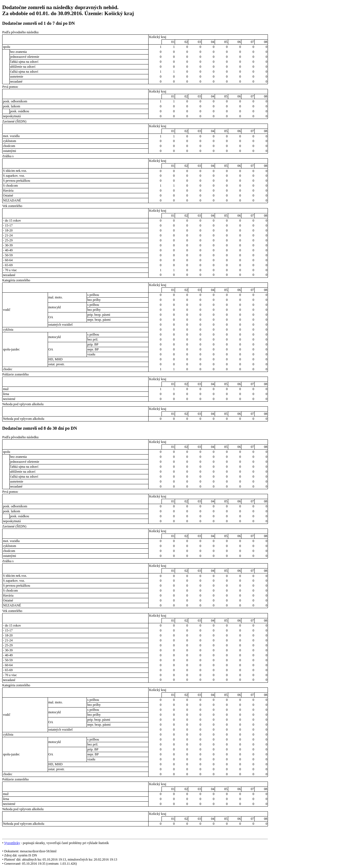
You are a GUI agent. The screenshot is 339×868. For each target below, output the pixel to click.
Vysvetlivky (12, 843)
